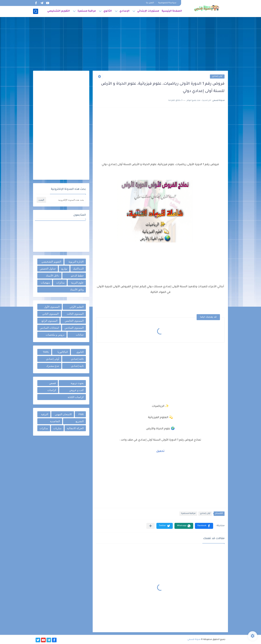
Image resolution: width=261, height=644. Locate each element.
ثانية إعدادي (77, 366)
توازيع (64, 269)
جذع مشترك (53, 366)
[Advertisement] (130, 44)
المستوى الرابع (49, 321)
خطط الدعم (77, 276)
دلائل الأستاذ (52, 276)
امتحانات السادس (49, 328)
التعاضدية (55, 421)
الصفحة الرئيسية (172, 11)
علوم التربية (77, 283)
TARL (46, 352)
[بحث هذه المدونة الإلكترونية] (66, 200)
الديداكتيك (78, 269)
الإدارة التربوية (76, 262)
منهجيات (45, 283)
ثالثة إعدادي (77, 359)
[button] (204, 526)
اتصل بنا (150, 3)
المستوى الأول (52, 307)
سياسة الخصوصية (167, 3)
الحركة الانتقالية (75, 428)
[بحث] (36, 11)
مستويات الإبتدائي (148, 11)
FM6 (81, 414)
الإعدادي (124, 11)
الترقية (45, 414)
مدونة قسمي (194, 640)
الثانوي (108, 11)
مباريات (57, 428)
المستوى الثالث (75, 314)
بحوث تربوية (77, 383)
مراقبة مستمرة (87, 11)
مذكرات (60, 283)
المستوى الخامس (74, 321)
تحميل (160, 451)
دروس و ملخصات (55, 335)
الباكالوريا (63, 352)
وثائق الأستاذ (77, 290)
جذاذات (80, 335)
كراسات (52, 390)
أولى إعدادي (217, 76)
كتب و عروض (76, 390)
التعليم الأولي (77, 307)
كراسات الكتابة (76, 397)
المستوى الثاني (50, 314)
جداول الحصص (48, 269)
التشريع (80, 421)
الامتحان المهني (63, 414)
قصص (52, 383)
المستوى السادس (74, 328)
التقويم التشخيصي (59, 11)
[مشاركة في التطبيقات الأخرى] (151, 526)
